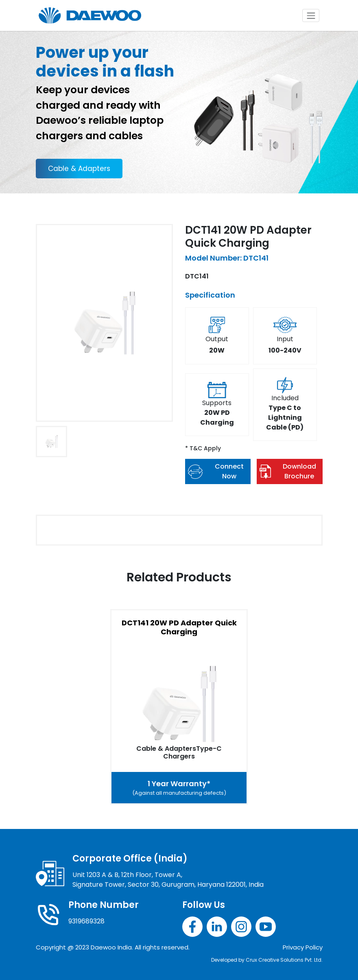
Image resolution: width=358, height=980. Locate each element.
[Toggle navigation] (311, 15)
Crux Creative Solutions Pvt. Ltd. (284, 960)
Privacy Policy (303, 947)
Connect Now (216, 471)
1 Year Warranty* (179, 788)
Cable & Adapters (79, 169)
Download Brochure (288, 471)
